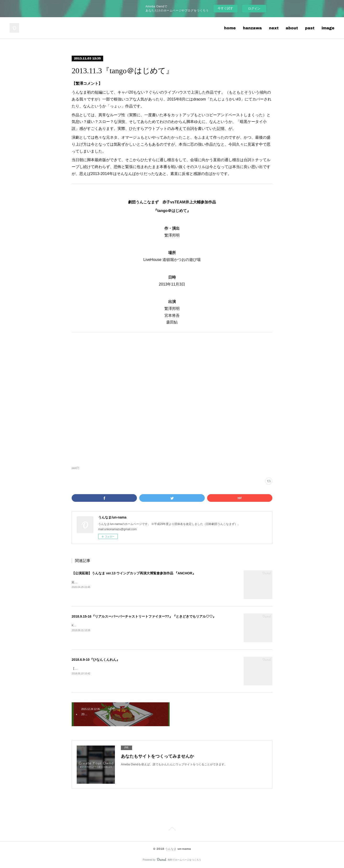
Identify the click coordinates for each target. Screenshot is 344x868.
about (292, 28)
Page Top (172, 830)
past (310, 28)
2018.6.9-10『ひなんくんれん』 (96, 660)
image (328, 28)
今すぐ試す (225, 8)
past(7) (75, 468)
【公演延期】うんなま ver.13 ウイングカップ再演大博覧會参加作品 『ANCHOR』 (134, 573)
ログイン (254, 8)
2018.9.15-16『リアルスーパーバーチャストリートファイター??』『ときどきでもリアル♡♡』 (144, 616)
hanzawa (252, 28)
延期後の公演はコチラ (86, 582)
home (230, 28)
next (274, 28)
